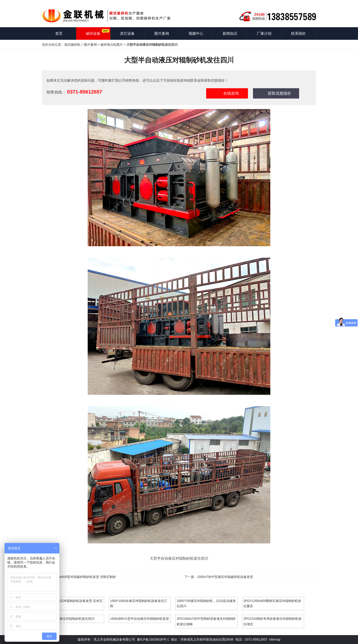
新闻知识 (230, 33)
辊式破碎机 (72, 45)
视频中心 (196, 33)
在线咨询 (231, 93)
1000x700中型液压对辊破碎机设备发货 (225, 577)
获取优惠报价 (279, 93)
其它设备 (127, 33)
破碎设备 (93, 33)
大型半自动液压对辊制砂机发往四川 (69, 619)
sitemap (275, 639)
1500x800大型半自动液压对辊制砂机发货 (140, 619)
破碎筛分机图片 (112, 45)
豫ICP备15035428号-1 (153, 639)
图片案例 (162, 33)
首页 (59, 33)
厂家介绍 (264, 33)
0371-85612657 (84, 92)
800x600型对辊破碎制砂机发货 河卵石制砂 (85, 577)
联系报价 (298, 33)
